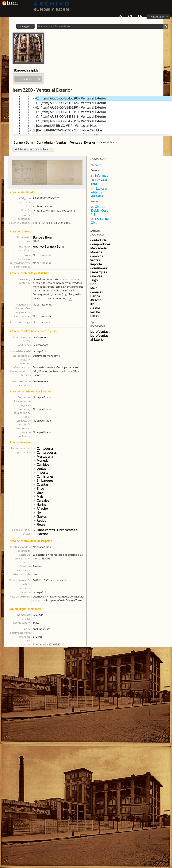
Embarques (45, 481)
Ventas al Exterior (83, 142)
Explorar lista (99, 182)
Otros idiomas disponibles (35, 149)
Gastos (42, 516)
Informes (99, 176)
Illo (39, 512)
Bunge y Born (23, 142)
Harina (42, 504)
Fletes (41, 524)
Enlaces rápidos (140, 17)
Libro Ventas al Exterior (57, 532)
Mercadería (45, 457)
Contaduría (45, 142)
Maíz (40, 496)
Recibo (42, 520)
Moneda (43, 461)
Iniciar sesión (157, 17)
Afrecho (42, 508)
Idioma (130, 17)
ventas (41, 469)
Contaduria (45, 449)
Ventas (61, 142)
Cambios (43, 465)
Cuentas (43, 485)
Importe (42, 473)
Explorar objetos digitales (99, 192)
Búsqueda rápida (26, 70)
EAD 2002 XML (100, 221)
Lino (40, 492)
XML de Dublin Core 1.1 (100, 211)
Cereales (43, 500)
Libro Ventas (46, 530)
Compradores (47, 453)
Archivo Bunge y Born (48, 247)
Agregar (99, 164)
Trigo (40, 488)
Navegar (24, 26)
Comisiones (45, 477)
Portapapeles (120, 17)
